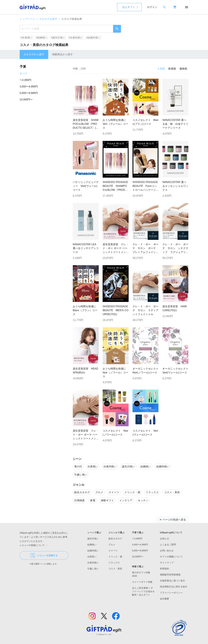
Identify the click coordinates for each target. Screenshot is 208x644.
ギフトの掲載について (171, 557)
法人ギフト (129, 7)
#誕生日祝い (58, 38)
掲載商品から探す (63, 54)
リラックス (114, 563)
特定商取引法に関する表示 (174, 587)
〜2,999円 (25, 80)
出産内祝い (93, 563)
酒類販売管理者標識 (170, 575)
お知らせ (164, 539)
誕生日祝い (93, 539)
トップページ (27, 19)
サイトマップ (167, 563)
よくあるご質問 (168, 545)
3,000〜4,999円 (29, 87)
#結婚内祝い (93, 38)
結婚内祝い (93, 551)
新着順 (172, 69)
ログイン (152, 7)
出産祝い (92, 557)
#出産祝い (27, 38)
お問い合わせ (167, 551)
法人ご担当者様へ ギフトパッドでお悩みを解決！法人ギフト (143, 591)
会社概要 (164, 599)
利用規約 (164, 569)
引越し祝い (93, 569)
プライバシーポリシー (171, 593)
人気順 (161, 69)
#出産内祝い (76, 38)
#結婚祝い (42, 38)
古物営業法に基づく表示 (172, 581)
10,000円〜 (26, 100)
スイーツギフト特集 (142, 582)
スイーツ (113, 551)
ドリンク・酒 (115, 557)
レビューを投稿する (44, 555)
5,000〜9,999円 (29, 93)
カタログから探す (34, 54)
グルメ (112, 545)
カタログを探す (48, 19)
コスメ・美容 (115, 569)
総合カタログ (115, 539)
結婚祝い (92, 545)
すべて (24, 74)
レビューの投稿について (34, 545)
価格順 (183, 69)
